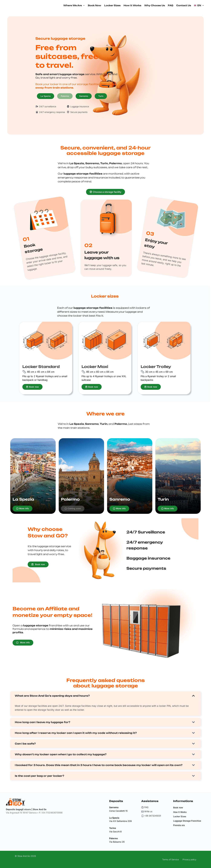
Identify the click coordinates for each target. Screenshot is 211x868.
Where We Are (74, 5)
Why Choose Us (155, 5)
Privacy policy (189, 859)
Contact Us (184, 5)
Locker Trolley (156, 367)
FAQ (171, 5)
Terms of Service (170, 859)
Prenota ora (179, 825)
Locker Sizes (112, 5)
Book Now (95, 5)
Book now (178, 807)
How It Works (132, 5)
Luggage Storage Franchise (187, 821)
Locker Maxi (95, 367)
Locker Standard (41, 367)
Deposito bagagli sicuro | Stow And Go (26, 809)
